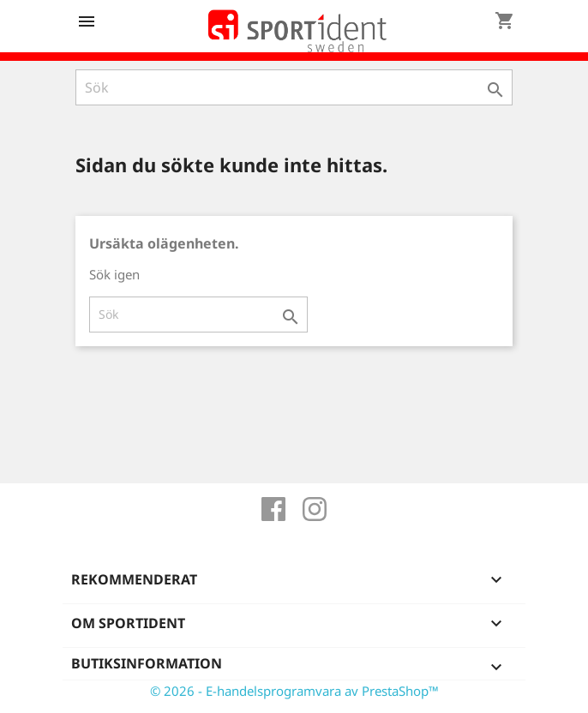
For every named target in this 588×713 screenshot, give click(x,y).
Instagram (315, 509)
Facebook (273, 509)
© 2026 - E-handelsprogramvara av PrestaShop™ (294, 691)
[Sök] (294, 87)
